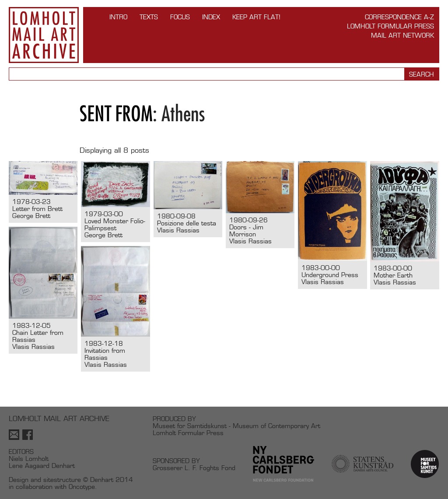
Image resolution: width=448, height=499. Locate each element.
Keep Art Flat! (256, 17)
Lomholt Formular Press (390, 26)
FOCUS (180, 17)
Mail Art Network (402, 35)
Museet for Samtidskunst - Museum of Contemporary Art (236, 426)
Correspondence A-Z (399, 17)
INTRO (118, 17)
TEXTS (149, 17)
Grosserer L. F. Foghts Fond (194, 468)
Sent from (116, 114)
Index (211, 17)
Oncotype (82, 487)
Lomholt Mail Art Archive (44, 35)
